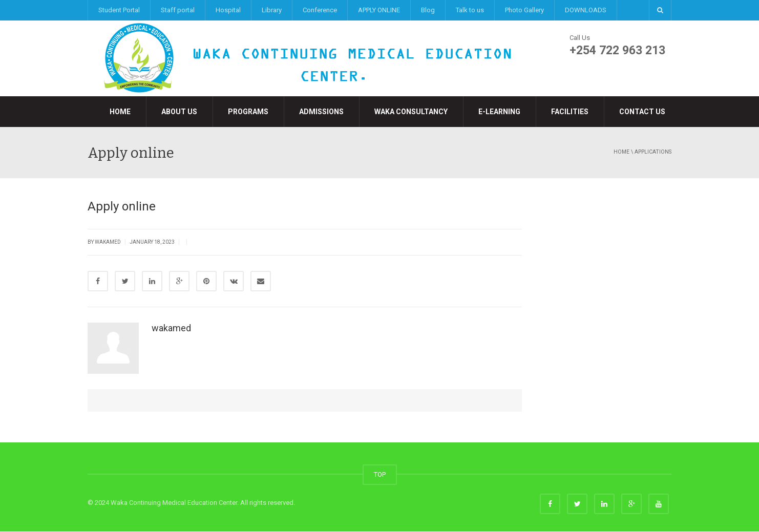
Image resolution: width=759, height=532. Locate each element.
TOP (380, 475)
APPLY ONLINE (379, 10)
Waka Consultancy (411, 112)
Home (120, 112)
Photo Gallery (524, 10)
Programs (248, 112)
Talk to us (470, 10)
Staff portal (178, 10)
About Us (179, 112)
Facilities (570, 112)
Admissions (321, 112)
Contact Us (642, 112)
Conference (320, 10)
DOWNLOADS (586, 10)
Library (272, 10)
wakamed (171, 328)
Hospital (228, 10)
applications (653, 152)
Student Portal (119, 10)
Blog (428, 10)
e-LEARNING (499, 112)
